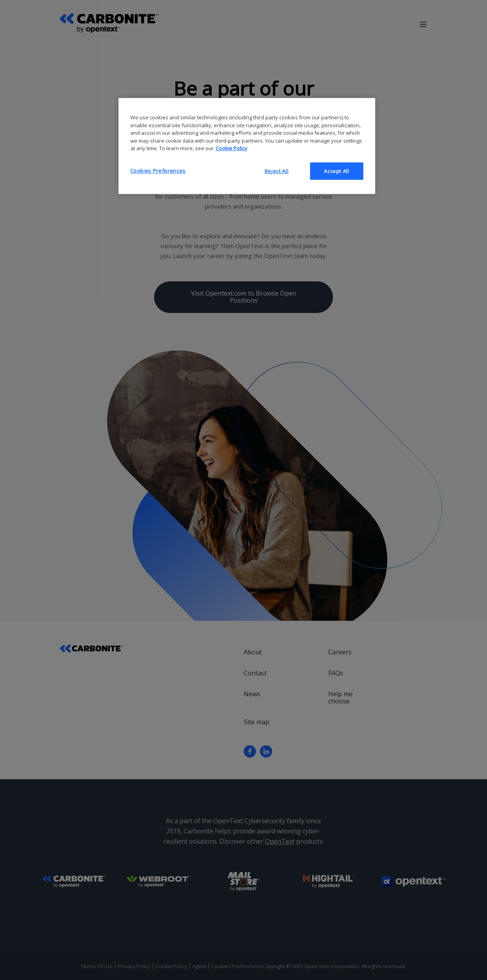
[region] (247, 146)
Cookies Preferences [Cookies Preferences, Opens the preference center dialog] (158, 171)
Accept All (337, 171)
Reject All (277, 171)
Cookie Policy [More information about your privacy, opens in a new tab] (231, 148)
